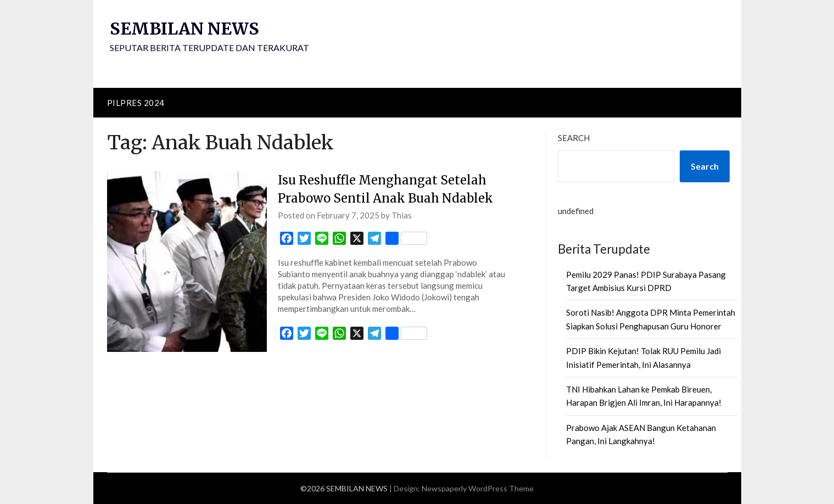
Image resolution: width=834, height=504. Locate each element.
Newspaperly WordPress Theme (478, 488)
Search (574, 138)
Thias (402, 215)
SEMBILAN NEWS (184, 29)
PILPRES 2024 (136, 103)
